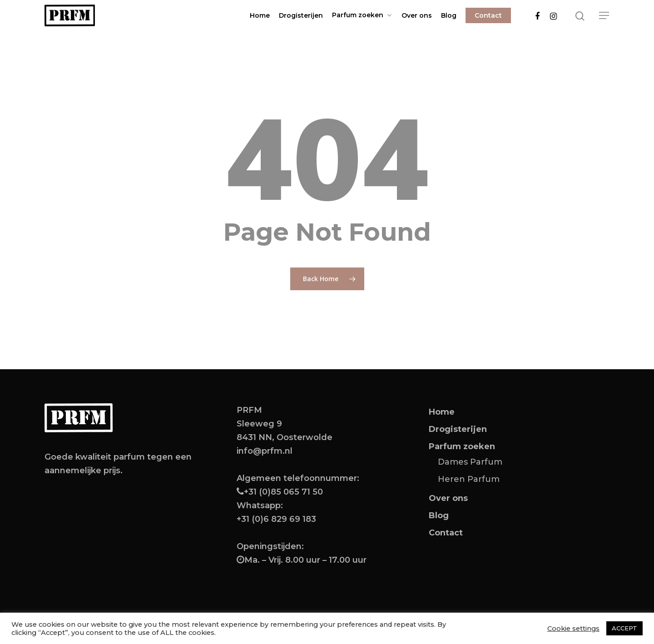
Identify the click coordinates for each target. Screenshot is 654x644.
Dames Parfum (470, 462)
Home (260, 15)
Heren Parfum (469, 479)
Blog (449, 15)
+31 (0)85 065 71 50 (283, 492)
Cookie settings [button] (573, 629)
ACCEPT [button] (624, 628)
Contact (488, 15)
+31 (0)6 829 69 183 (276, 519)
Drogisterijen (301, 15)
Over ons (417, 15)
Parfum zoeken (362, 15)
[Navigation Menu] (604, 15)
